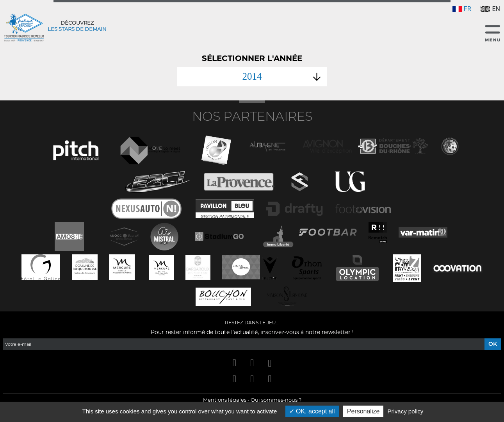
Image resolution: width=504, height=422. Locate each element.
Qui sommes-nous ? (276, 400)
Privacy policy (406, 411)
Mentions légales (225, 400)
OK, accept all (312, 411)
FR (462, 9)
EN (490, 9)
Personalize (363, 411)
